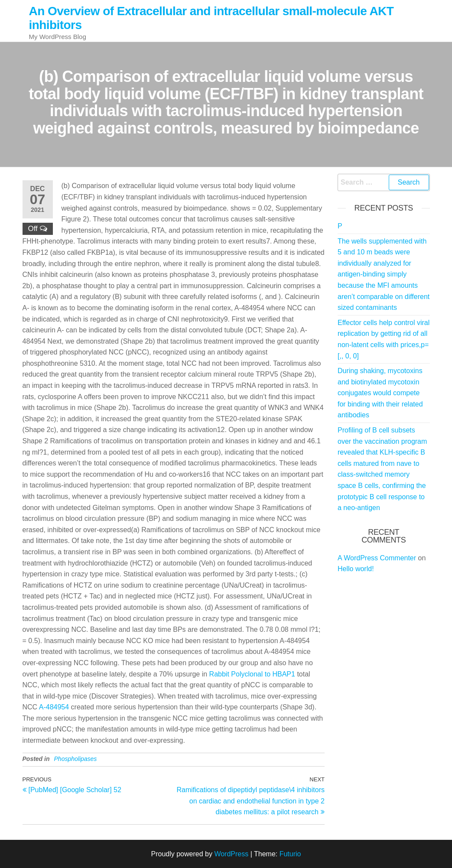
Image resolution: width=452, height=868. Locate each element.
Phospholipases (76, 759)
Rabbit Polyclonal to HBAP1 (252, 674)
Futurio (290, 854)
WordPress (231, 854)
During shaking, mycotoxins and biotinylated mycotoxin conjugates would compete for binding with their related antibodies (380, 393)
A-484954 (54, 707)
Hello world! (356, 569)
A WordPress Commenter (377, 558)
